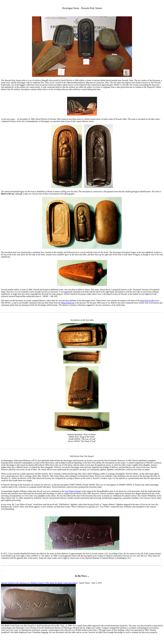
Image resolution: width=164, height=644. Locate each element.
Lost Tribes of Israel (73, 491)
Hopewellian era (68, 303)
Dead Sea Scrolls (147, 301)
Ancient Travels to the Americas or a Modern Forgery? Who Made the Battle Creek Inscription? (39, 583)
